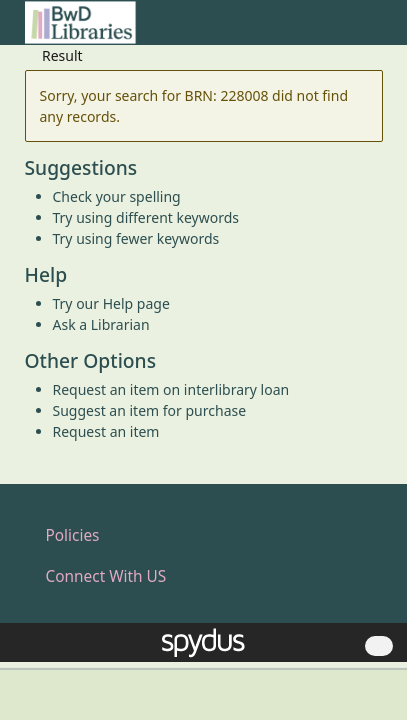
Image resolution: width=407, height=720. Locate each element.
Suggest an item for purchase (150, 410)
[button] (348, 30)
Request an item (106, 431)
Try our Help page (111, 303)
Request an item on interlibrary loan (171, 389)
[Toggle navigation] (372, 30)
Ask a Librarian (101, 324)
